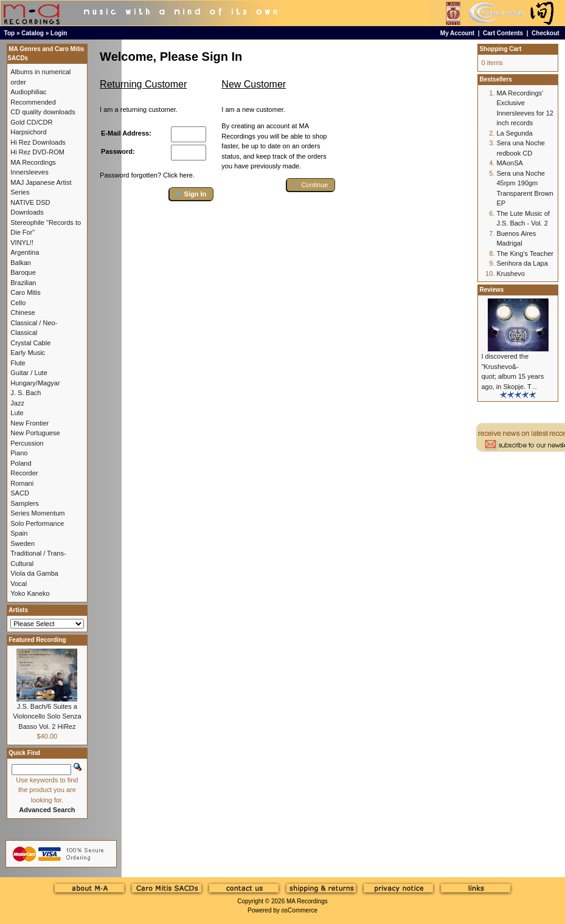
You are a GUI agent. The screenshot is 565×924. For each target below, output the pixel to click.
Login (59, 33)
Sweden (23, 543)
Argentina (25, 252)
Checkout (546, 33)
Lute (17, 413)
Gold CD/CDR (31, 122)
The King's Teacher (525, 253)
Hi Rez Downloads (38, 142)
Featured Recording (37, 640)
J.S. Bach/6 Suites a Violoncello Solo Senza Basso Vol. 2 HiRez (47, 716)
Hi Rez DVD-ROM (37, 152)
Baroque (23, 272)
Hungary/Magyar (35, 383)
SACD (20, 493)
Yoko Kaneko (30, 593)
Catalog (33, 33)
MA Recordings (307, 901)
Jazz (17, 403)
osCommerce (300, 910)
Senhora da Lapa (522, 263)
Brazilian (23, 283)
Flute (18, 363)
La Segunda (514, 133)
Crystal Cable (30, 343)
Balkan (21, 263)
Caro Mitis (26, 292)
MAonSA (509, 163)
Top (10, 33)
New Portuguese (35, 433)
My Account (457, 33)
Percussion (27, 443)
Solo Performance (37, 523)
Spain (19, 533)
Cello (18, 303)
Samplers (24, 503)
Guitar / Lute (29, 373)
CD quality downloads (43, 112)
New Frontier (29, 423)
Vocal (19, 584)
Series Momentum (37, 513)
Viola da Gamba (34, 573)
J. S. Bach (26, 393)
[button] (191, 194)
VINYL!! (22, 243)
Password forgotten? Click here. (147, 175)
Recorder (24, 473)
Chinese (23, 312)
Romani (22, 483)
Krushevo (510, 274)
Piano (19, 453)
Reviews (491, 290)
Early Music (28, 353)
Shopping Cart (500, 49)
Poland (21, 463)
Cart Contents (503, 33)
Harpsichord (28, 132)
